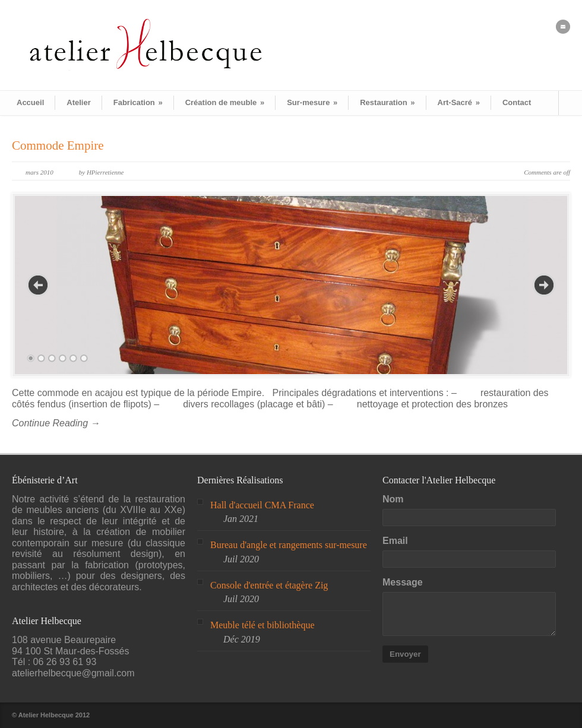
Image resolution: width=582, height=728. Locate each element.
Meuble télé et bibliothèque (262, 625)
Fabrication (138, 102)
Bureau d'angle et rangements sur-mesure (289, 545)
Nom (393, 499)
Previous (38, 285)
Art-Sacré (459, 102)
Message (403, 582)
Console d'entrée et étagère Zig (269, 585)
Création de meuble (225, 102)
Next (544, 285)
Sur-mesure (312, 102)
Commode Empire (58, 145)
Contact (517, 102)
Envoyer (405, 654)
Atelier (78, 102)
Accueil (30, 102)
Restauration (387, 102)
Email (395, 541)
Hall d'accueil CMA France (262, 505)
